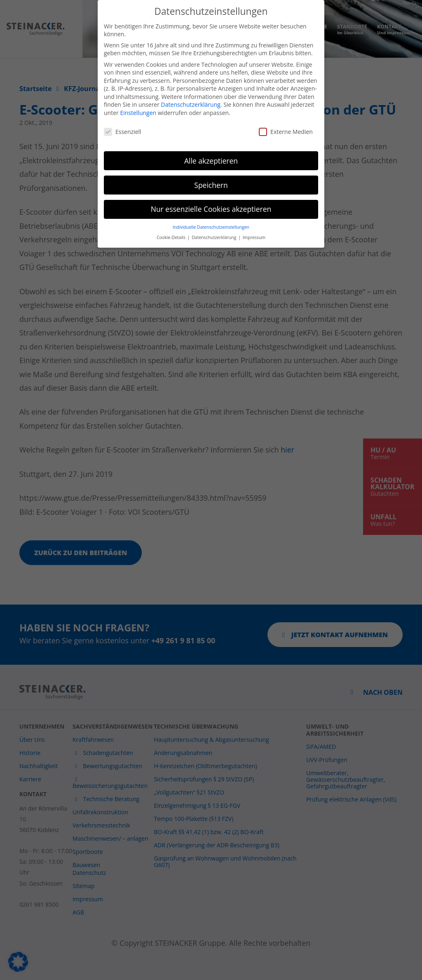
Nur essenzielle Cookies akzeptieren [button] (211, 201)
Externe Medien (286, 123)
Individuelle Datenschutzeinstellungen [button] (211, 219)
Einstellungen (138, 104)
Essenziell (123, 123)
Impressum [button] (254, 229)
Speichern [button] (211, 176)
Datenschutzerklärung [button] (215, 229)
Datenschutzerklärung (191, 96)
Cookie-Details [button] (172, 229)
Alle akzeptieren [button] (211, 152)
